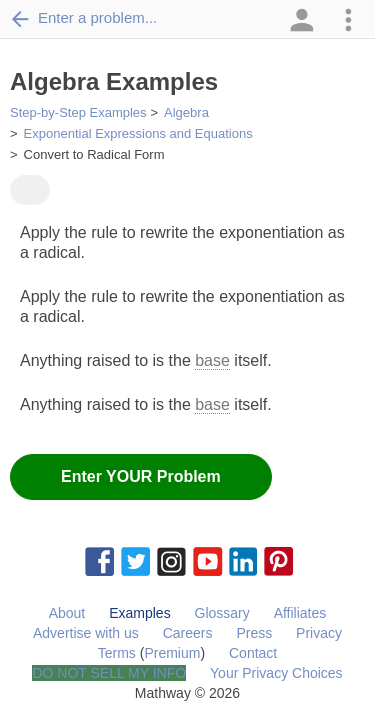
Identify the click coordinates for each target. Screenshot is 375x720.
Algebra (186, 112)
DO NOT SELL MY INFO (109, 673)
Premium (172, 653)
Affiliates (300, 613)
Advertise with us (86, 633)
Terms (117, 653)
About (67, 613)
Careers (188, 633)
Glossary (222, 613)
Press (254, 633)
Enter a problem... (83, 18)
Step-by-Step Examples (78, 112)
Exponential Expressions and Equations (138, 133)
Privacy (319, 633)
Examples (139, 613)
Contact (253, 653)
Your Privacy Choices (276, 673)
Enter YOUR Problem (141, 476)
